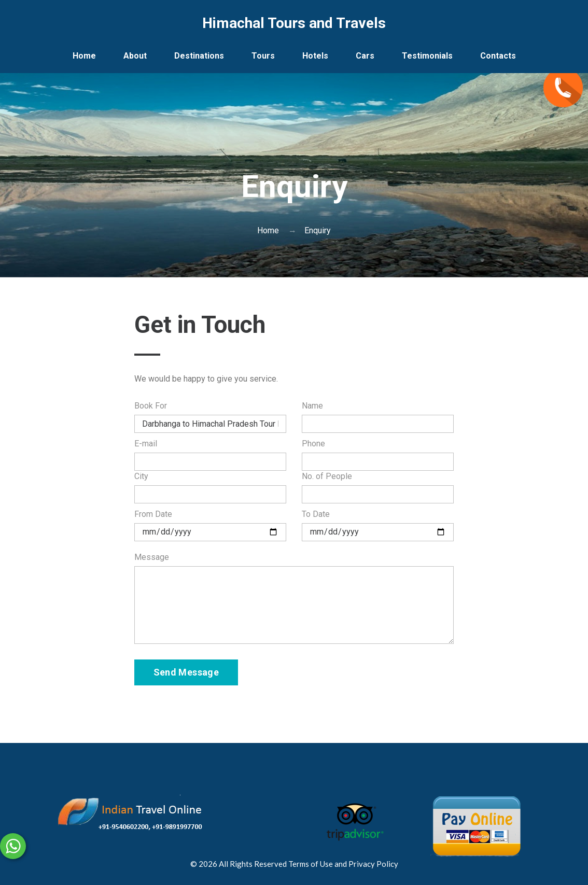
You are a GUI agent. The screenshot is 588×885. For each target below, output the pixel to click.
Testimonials (427, 56)
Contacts (498, 56)
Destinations (199, 56)
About (135, 56)
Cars (365, 56)
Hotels (315, 56)
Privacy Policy (373, 864)
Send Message (186, 672)
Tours (263, 56)
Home (84, 56)
